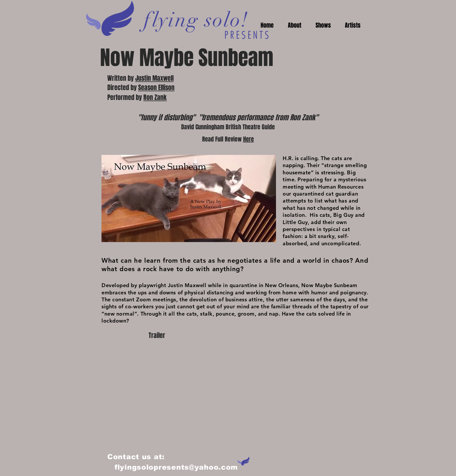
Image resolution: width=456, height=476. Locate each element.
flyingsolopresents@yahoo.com (176, 467)
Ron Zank (155, 97)
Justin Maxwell (154, 78)
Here (249, 139)
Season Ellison (156, 87)
